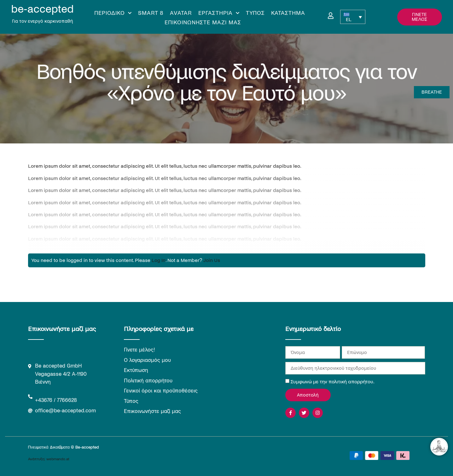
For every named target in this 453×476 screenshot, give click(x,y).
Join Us (212, 260)
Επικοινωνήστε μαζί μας (203, 23)
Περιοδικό (113, 13)
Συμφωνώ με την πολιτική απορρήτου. (333, 382)
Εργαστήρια (219, 13)
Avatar (181, 13)
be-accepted (42, 9)
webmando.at (58, 459)
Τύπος (255, 13)
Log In (159, 260)
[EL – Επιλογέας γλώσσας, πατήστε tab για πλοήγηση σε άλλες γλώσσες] (353, 17)
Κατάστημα (288, 13)
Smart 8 (151, 13)
